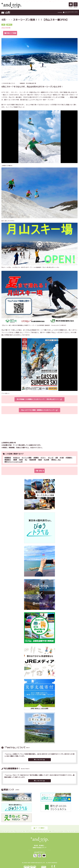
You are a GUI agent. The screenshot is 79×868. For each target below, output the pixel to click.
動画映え (8, 460)
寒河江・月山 (56, 460)
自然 (21, 460)
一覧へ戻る (39, 471)
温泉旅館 (33, 460)
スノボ (51, 458)
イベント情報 (27, 458)
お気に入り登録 (10, 33)
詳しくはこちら (39, 760)
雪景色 (37, 458)
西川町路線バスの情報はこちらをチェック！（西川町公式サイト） (39, 399)
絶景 (15, 460)
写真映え (69, 458)
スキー (44, 458)
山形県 (47, 460)
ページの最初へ (39, 828)
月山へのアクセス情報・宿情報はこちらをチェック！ (39, 410)
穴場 (62, 458)
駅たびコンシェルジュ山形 (14, 462)
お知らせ (17, 458)
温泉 (40, 460)
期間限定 (8, 458)
